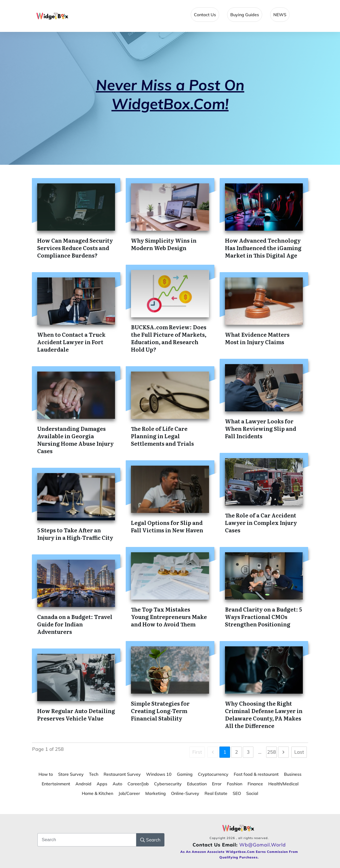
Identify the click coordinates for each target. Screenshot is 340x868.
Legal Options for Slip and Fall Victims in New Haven (167, 526)
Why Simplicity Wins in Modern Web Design (164, 244)
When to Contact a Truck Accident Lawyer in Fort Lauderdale (71, 342)
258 (272, 752)
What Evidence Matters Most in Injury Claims (257, 338)
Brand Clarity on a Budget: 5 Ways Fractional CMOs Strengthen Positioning (263, 617)
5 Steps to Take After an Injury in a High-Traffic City (75, 534)
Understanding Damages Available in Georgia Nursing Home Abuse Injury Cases (75, 440)
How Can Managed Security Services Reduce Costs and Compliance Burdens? (75, 248)
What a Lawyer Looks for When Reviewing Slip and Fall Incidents (261, 428)
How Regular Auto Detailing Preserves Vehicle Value (76, 714)
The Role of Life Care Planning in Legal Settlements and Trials (162, 436)
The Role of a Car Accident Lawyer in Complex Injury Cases (261, 523)
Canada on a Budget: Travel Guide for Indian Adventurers (75, 624)
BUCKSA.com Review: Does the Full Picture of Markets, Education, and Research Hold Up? (169, 338)
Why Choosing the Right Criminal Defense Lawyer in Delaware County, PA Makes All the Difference (264, 714)
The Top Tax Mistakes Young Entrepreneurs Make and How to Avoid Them (169, 617)
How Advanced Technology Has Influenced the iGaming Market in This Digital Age (263, 248)
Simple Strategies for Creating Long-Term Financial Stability (160, 711)
